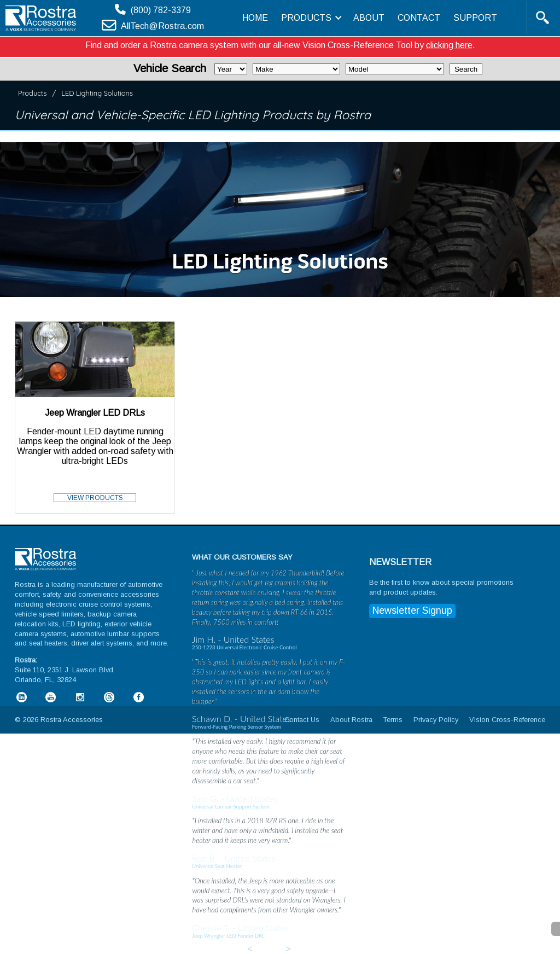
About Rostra (351, 720)
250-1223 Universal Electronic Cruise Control (244, 647)
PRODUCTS (311, 18)
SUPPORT (475, 18)
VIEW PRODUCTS (95, 498)
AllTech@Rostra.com (162, 26)
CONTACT (419, 18)
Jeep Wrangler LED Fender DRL (228, 936)
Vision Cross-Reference (507, 720)
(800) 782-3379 (161, 10)
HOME (255, 18)
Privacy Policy (436, 720)
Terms (393, 720)
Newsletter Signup (412, 610)
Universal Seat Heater (217, 866)
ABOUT (369, 18)
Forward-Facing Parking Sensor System (237, 727)
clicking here (449, 45)
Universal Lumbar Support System (231, 807)
